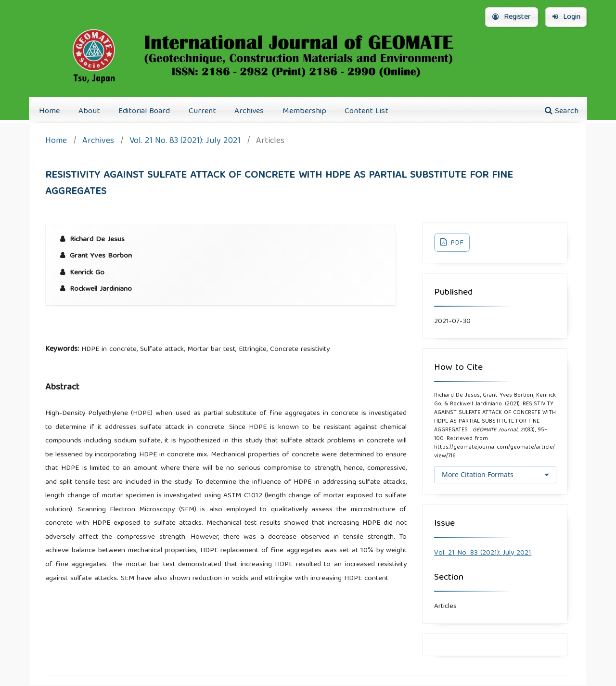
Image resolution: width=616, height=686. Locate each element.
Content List (366, 111)
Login (566, 17)
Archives (249, 111)
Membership (304, 111)
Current (202, 111)
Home (49, 111)
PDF (456, 243)
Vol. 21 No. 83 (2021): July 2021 (185, 142)
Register (512, 17)
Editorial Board (144, 111)
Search (562, 111)
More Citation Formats (478, 474)
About (89, 111)
